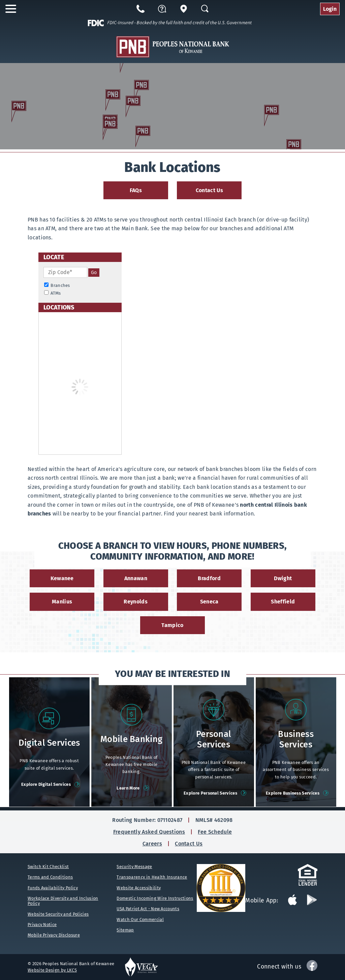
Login (330, 9)
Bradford (209, 578)
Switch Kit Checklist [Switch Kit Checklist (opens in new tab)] (48, 867)
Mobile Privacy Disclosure (54, 935)
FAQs (136, 190)
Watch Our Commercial (140, 919)
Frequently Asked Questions (149, 832)
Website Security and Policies (58, 914)
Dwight (283, 578)
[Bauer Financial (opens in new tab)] (221, 888)
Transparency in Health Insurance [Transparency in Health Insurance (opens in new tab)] (152, 877)
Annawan (136, 578)
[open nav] (13, 9)
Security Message (134, 867)
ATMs (53, 293)
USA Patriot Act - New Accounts (148, 909)
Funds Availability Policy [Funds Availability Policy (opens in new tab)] (53, 888)
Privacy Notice (42, 925)
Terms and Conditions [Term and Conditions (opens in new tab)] (50, 877)
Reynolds (136, 602)
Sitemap (125, 930)
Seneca (209, 602)
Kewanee (62, 578)
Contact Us (209, 190)
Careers (152, 844)
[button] (162, 9)
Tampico (172, 625)
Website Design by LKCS (52, 970)
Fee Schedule (215, 832)
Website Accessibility (139, 888)
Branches (57, 285)
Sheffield (283, 602)
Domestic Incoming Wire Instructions (155, 898)
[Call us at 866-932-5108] (140, 9)
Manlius (62, 602)
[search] (94, 273)
